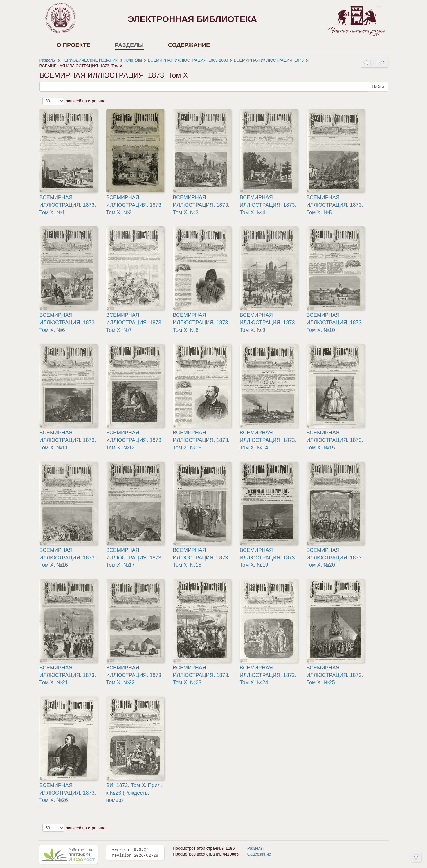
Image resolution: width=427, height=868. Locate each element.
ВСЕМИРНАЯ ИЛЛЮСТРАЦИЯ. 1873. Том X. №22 (135, 675)
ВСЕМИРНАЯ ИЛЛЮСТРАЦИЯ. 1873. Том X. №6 (68, 322)
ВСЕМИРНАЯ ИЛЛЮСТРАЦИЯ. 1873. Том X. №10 (335, 322)
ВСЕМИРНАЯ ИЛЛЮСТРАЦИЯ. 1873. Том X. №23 (201, 675)
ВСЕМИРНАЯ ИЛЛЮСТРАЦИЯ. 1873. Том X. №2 (135, 205)
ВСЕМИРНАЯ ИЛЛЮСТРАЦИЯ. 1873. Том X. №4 (268, 205)
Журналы (133, 60)
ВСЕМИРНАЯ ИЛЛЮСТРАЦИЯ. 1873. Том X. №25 (335, 675)
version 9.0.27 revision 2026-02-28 (135, 853)
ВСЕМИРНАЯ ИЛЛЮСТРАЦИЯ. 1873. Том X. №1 (68, 205)
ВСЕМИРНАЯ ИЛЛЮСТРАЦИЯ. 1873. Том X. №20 (335, 558)
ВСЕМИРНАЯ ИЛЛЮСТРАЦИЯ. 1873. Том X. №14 (268, 440)
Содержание (189, 45)
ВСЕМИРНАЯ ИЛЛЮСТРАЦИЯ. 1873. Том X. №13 (201, 440)
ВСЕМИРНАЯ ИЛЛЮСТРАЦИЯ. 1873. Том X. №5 (335, 205)
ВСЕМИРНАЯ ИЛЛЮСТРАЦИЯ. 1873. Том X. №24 (268, 675)
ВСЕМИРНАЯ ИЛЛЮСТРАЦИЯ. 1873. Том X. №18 (201, 558)
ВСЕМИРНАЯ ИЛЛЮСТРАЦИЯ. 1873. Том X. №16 (68, 558)
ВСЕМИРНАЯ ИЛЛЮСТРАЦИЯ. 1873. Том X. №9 (268, 322)
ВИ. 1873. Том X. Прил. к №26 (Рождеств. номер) (134, 793)
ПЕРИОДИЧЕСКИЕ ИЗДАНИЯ (90, 60)
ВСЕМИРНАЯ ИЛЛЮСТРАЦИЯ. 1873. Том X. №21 (68, 675)
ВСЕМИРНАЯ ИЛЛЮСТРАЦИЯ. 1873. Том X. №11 (68, 440)
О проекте (74, 45)
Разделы (129, 45)
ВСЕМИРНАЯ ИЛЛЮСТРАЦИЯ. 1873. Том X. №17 (135, 558)
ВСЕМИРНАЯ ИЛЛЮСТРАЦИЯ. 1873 (269, 60)
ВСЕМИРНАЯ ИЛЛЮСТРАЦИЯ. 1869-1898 (188, 60)
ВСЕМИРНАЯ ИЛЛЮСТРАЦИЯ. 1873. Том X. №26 (68, 793)
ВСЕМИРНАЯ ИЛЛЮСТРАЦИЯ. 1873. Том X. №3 (201, 205)
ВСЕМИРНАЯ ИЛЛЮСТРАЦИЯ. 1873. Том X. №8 (201, 322)
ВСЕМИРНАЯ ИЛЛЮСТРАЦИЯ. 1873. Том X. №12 (135, 440)
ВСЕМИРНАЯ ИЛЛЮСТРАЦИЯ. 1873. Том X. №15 (335, 440)
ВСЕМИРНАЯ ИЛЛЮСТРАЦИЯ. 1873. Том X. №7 (135, 322)
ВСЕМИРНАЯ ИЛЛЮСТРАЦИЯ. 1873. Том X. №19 (268, 558)
